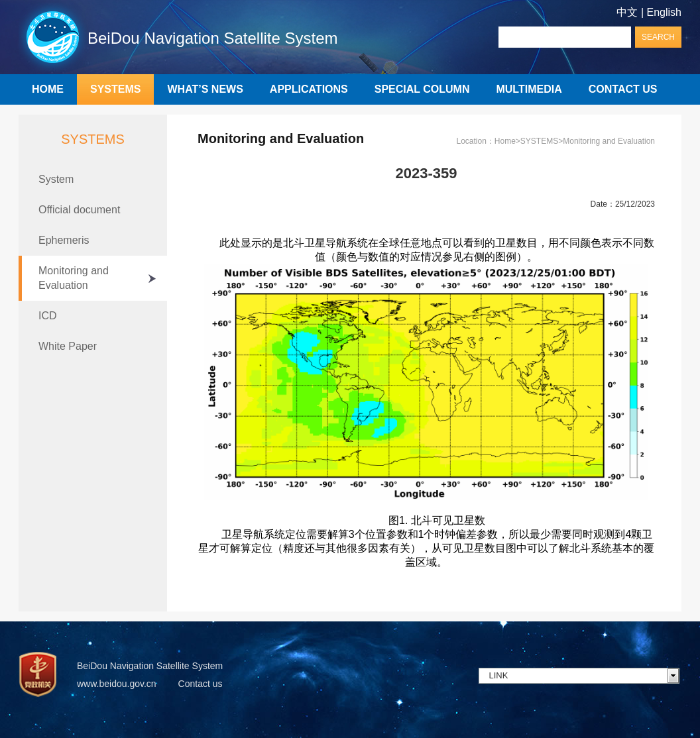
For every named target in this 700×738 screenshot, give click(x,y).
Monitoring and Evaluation (74, 278)
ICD (48, 316)
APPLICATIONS (309, 89)
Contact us (201, 684)
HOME (48, 89)
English (664, 12)
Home (505, 141)
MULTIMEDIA (529, 89)
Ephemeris (64, 240)
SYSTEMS (115, 89)
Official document (79, 210)
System (56, 179)
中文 (627, 12)
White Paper (68, 346)
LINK (499, 675)
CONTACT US (623, 89)
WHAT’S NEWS (205, 89)
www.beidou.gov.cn (117, 684)
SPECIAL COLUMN (422, 89)
